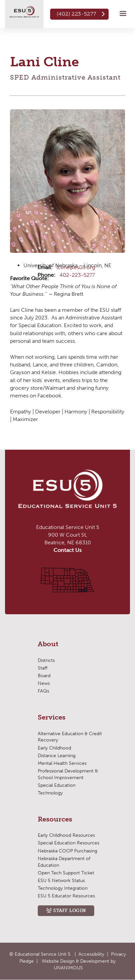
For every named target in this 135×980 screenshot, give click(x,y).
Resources (55, 819)
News (44, 683)
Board (44, 676)
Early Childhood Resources (66, 835)
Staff (43, 668)
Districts (46, 660)
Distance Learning (57, 756)
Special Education (57, 785)
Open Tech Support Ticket (66, 873)
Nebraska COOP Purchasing (67, 851)
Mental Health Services (62, 763)
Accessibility (91, 954)
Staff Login (70, 911)
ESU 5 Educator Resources (66, 896)
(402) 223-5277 (77, 14)
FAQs (43, 691)
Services (52, 718)
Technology (50, 793)
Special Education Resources (69, 843)
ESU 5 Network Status (61, 881)
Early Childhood (54, 748)
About (48, 644)
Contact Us (67, 550)
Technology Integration (63, 888)
